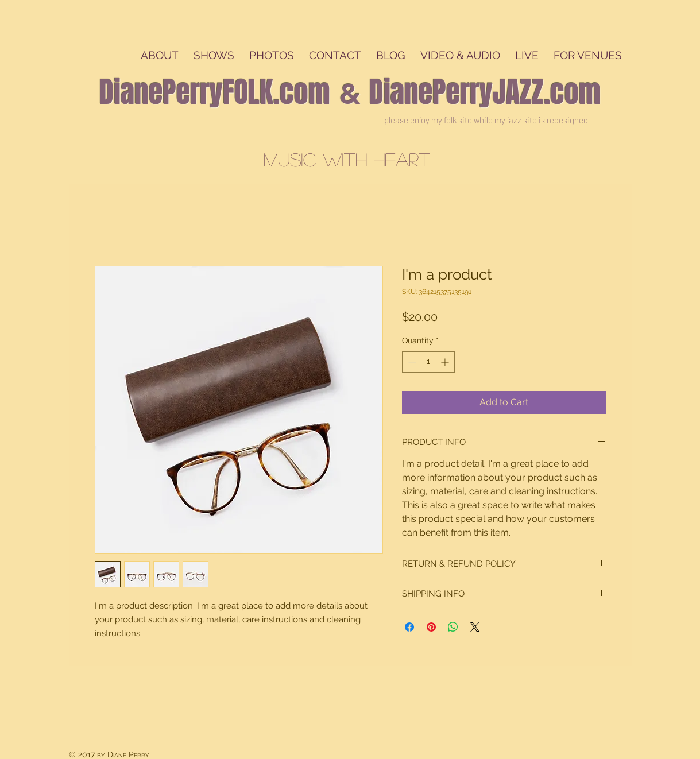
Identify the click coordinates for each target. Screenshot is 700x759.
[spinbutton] (428, 362)
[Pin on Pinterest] (431, 627)
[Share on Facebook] (409, 627)
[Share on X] (475, 627)
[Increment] (446, 362)
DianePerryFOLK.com (215, 92)
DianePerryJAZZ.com (485, 92)
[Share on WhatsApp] (453, 627)
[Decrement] (411, 362)
